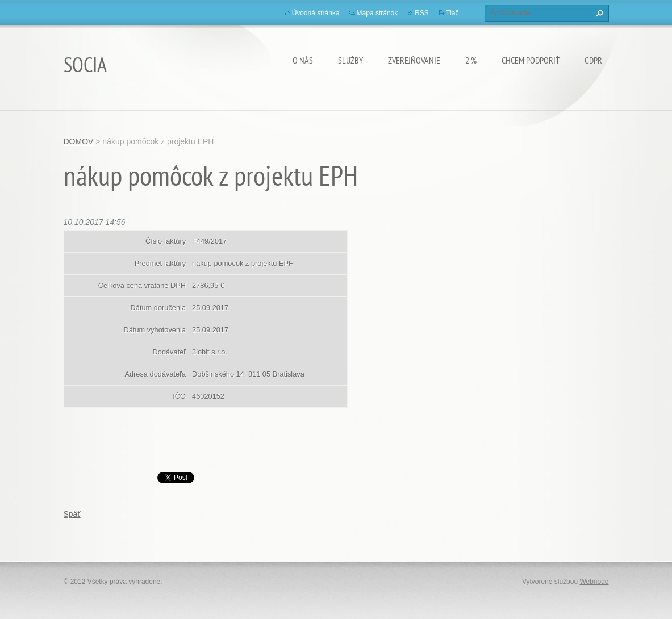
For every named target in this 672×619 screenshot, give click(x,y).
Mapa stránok (377, 13)
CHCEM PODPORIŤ (531, 60)
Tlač (452, 13)
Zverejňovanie (414, 60)
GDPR (593, 60)
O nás (303, 60)
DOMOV (79, 141)
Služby (350, 60)
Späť (72, 514)
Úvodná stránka (316, 13)
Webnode (594, 582)
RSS (422, 13)
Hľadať (598, 13)
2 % (471, 60)
